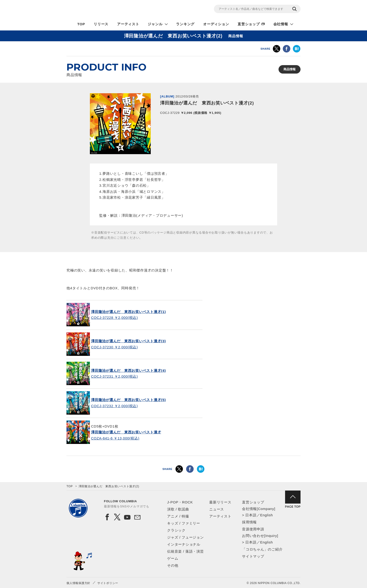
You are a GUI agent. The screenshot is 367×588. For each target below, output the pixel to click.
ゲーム (173, 558)
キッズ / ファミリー (184, 523)
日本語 (251, 515)
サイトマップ (253, 556)
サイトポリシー (108, 583)
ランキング (185, 24)
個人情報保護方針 (78, 583)
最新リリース (220, 502)
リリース (101, 24)
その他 (173, 565)
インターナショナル (184, 544)
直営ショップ (249, 24)
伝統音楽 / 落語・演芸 (185, 551)
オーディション (216, 24)
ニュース (217, 509)
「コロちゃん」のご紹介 (262, 549)
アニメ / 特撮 (178, 516)
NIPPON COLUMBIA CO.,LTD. (109, 10)
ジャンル (155, 24)
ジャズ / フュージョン (185, 537)
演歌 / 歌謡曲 (178, 509)
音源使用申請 (253, 529)
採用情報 (249, 522)
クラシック (176, 530)
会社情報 (281, 24)
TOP (81, 24)
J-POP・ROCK (180, 502)
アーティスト (128, 24)
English (266, 515)
